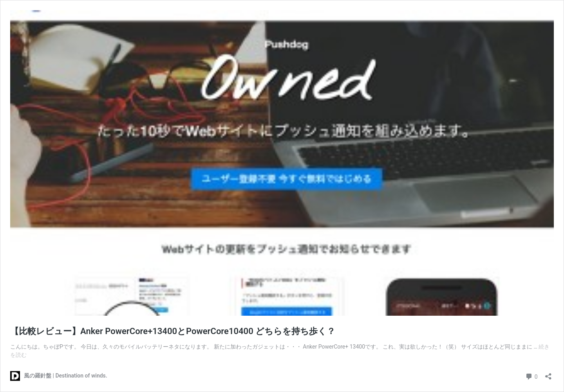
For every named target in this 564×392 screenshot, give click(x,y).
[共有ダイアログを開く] (548, 374)
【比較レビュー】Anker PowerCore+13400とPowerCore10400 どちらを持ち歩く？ (173, 331)
